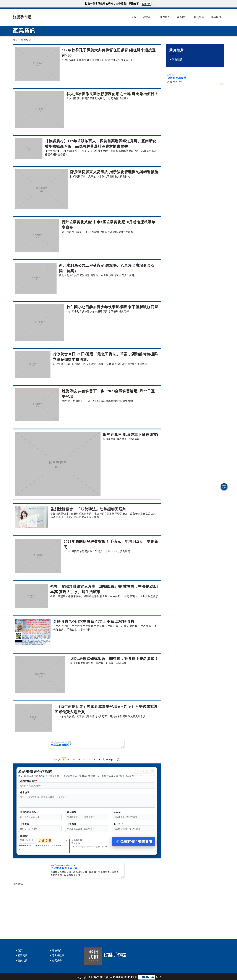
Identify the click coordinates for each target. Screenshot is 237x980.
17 (94, 759)
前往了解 (146, 4)
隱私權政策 (58, 957)
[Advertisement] (87, 908)
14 (79, 759)
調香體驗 (18, 886)
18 (99, 759)
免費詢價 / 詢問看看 (134, 843)
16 (89, 759)
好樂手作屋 (22, 17)
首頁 (134, 17)
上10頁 (57, 759)
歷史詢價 (199, 17)
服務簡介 (165, 17)
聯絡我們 (216, 17)
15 (84, 759)
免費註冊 (57, 962)
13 (74, 759)
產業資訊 (182, 17)
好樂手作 (148, 17)
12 (69, 759)
